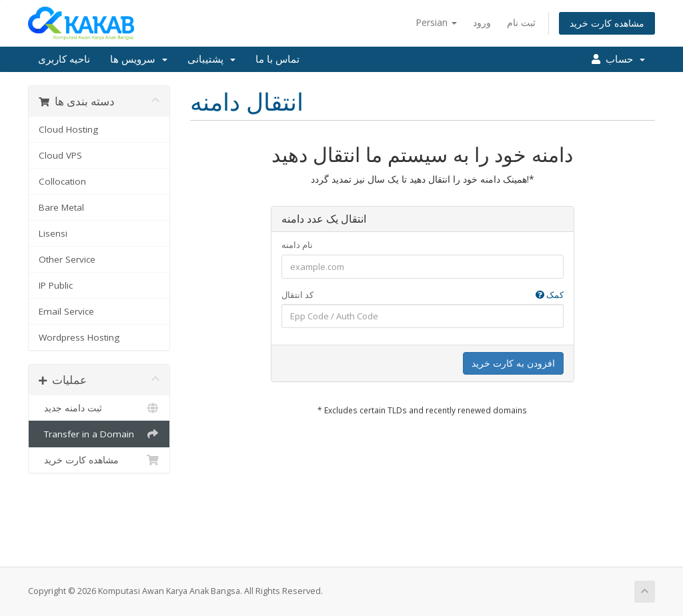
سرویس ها (139, 59)
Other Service (67, 259)
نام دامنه (297, 245)
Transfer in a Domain (99, 434)
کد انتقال (423, 295)
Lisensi (53, 233)
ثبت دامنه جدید (99, 408)
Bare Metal (61, 207)
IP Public (56, 285)
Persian (436, 22)
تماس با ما (277, 59)
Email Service (66, 311)
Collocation (62, 181)
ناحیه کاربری (64, 59)
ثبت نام (521, 22)
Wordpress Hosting (79, 337)
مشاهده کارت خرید (607, 23)
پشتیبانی (211, 59)
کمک (550, 295)
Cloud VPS (60, 155)
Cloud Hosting (68, 129)
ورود (482, 22)
